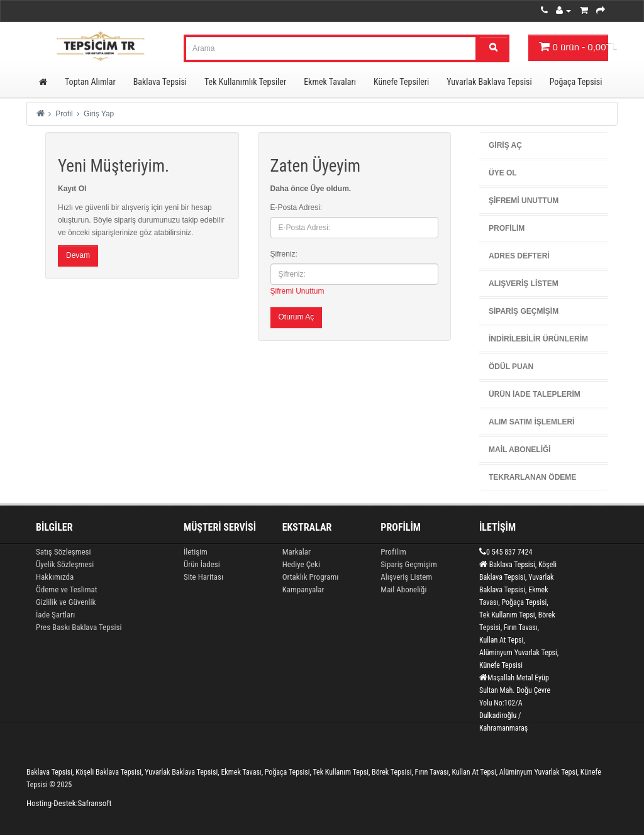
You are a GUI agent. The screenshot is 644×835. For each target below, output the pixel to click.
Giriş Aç (505, 145)
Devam (78, 255)
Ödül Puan (511, 367)
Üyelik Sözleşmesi (65, 564)
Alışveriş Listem (524, 284)
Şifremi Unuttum (297, 291)
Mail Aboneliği (520, 450)
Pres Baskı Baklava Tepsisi (79, 627)
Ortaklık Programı (311, 577)
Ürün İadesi (202, 564)
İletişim (196, 552)
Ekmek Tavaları (330, 82)
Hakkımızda (55, 577)
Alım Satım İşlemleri (531, 422)
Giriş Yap (99, 114)
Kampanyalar (303, 589)
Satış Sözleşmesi (63, 552)
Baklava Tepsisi (160, 82)
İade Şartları (55, 615)
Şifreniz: (284, 254)
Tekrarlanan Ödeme (532, 477)
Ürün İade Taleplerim (535, 394)
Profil (64, 114)
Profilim (507, 228)
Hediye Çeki (301, 564)
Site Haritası (203, 577)
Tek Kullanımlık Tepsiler (245, 82)
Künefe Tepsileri (401, 82)
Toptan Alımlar (90, 82)
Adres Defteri (519, 256)
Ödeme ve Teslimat (67, 589)
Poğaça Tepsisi (576, 82)
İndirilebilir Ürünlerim (538, 339)
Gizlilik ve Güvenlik (66, 602)
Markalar (297, 552)
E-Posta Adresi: (297, 207)
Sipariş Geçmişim (524, 311)
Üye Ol (503, 173)
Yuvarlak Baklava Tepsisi (489, 82)
